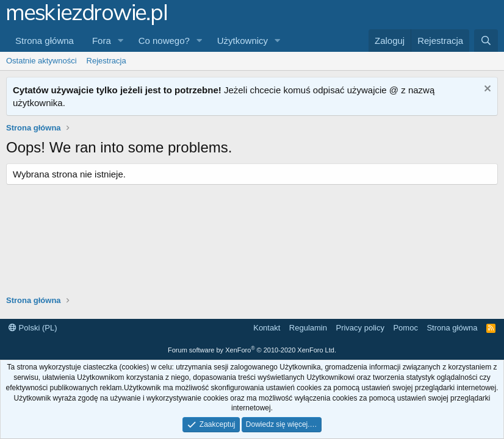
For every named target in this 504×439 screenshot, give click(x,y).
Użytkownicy (243, 41)
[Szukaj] (486, 41)
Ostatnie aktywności (41, 61)
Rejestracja (106, 61)
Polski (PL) (33, 328)
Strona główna (45, 41)
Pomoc (405, 328)
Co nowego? (164, 41)
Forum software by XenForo (252, 350)
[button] (121, 41)
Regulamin (308, 328)
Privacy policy (360, 328)
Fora (102, 41)
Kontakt (267, 328)
